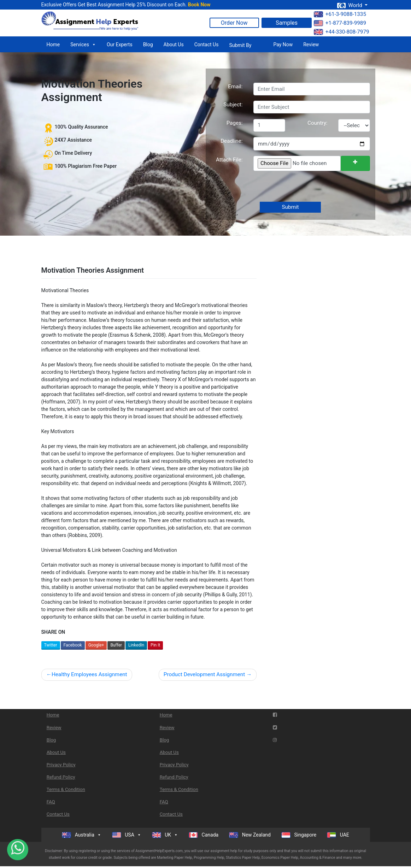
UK (165, 835)
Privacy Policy (61, 765)
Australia (82, 835)
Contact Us (207, 45)
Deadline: (231, 141)
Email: (235, 87)
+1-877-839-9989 (340, 23)
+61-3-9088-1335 (340, 14)
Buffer (116, 645)
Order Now (234, 23)
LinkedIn (136, 645)
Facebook (73, 645)
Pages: (235, 123)
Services (83, 45)
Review (311, 45)
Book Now (199, 5)
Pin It (155, 645)
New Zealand (250, 835)
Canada (204, 835)
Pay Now (283, 45)
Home (53, 45)
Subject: (233, 105)
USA (127, 835)
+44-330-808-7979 (342, 32)
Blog (148, 45)
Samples (287, 23)
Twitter (51, 645)
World (350, 5)
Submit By (240, 45)
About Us (174, 45)
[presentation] (306, 187)
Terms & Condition (66, 789)
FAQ (51, 802)
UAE (338, 835)
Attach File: (229, 160)
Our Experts (120, 45)
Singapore (299, 835)
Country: (317, 123)
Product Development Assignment (204, 674)
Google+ (96, 645)
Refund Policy (61, 777)
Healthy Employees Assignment (89, 674)
